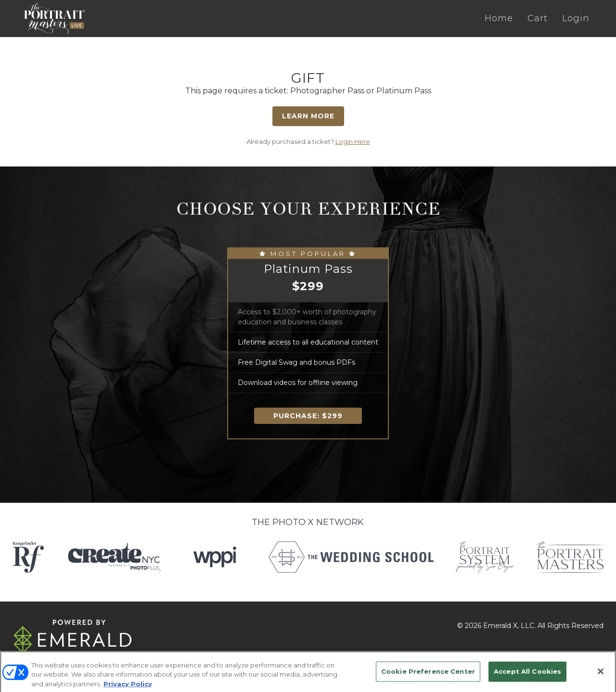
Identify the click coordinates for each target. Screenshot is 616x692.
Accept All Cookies (527, 677)
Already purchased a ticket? (308, 141)
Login (576, 18)
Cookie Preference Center (428, 677)
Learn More (308, 116)
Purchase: (308, 416)
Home (499, 18)
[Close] (601, 677)
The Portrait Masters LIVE (54, 18)
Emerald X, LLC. (509, 626)
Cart (538, 18)
